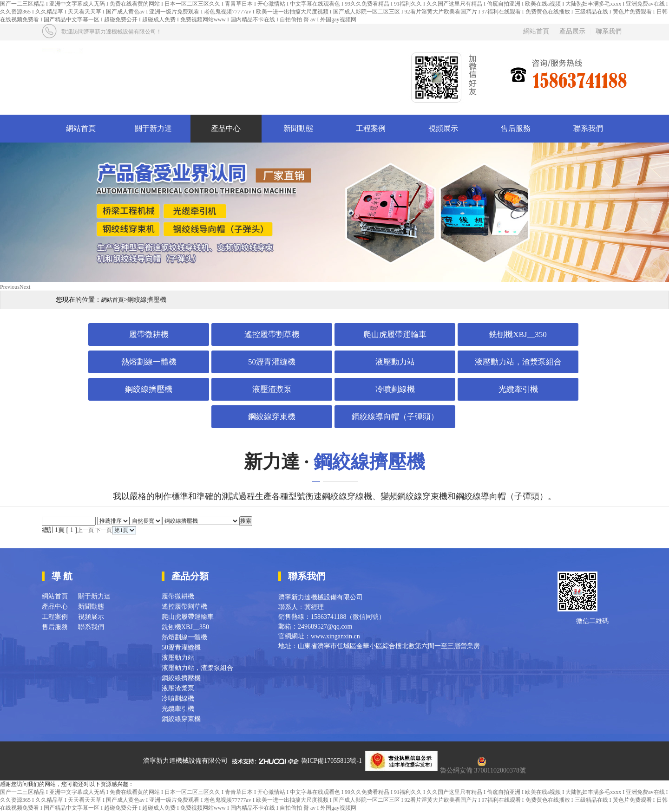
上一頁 (85, 530)
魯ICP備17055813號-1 (331, 761)
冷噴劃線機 (395, 389)
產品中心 (226, 128)
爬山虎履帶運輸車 (395, 335)
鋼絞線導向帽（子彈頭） (395, 417)
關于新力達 (153, 128)
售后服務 (516, 128)
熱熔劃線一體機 (149, 362)
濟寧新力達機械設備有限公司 (185, 761)
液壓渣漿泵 (272, 389)
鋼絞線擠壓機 (149, 389)
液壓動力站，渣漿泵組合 (518, 362)
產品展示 (572, 32)
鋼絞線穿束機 (272, 417)
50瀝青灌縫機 (272, 362)
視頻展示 (443, 128)
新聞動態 (298, 128)
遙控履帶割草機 (272, 335)
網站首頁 (536, 32)
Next (25, 287)
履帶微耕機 (149, 335)
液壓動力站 (395, 362)
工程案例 (371, 128)
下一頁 (104, 530)
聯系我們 (609, 32)
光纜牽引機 (518, 389)
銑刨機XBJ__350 (518, 335)
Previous (10, 287)
